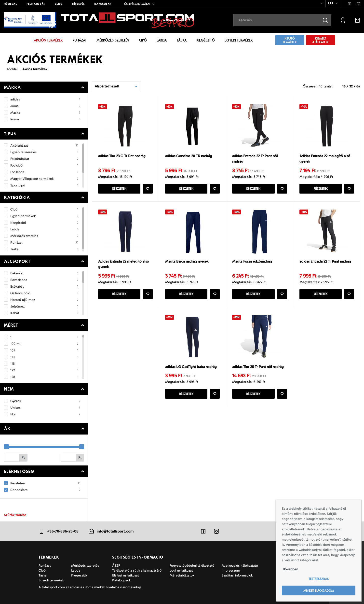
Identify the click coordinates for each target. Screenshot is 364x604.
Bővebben (290, 569)
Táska (182, 40)
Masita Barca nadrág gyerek (187, 261)
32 (351, 86)
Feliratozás (36, 4)
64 (358, 86)
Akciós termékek (48, 40)
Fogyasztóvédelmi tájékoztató (192, 566)
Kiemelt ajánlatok (320, 40)
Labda (162, 40)
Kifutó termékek (290, 40)
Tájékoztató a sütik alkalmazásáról (137, 570)
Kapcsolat (103, 4)
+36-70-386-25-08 (59, 531)
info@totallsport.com (111, 531)
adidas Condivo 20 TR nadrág (189, 156)
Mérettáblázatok (182, 575)
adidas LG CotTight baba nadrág (191, 367)
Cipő (143, 40)
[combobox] (319, 3)
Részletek (119, 189)
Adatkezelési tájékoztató (240, 566)
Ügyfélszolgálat (137, 4)
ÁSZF (116, 566)
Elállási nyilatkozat (126, 575)
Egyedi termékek (239, 40)
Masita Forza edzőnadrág (252, 261)
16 (344, 86)
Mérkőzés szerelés (113, 40)
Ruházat (80, 40)
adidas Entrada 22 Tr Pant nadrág (325, 261)
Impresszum (231, 570)
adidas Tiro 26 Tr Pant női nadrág (258, 367)
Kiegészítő (206, 40)
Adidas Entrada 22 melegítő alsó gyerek (325, 159)
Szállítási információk (237, 575)
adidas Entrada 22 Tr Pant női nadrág (255, 159)
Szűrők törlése (15, 515)
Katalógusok (121, 580)
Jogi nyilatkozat (181, 570)
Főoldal (10, 4)
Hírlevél (78, 4)
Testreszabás (319, 579)
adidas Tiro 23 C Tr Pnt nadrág (122, 156)
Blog (59, 4)
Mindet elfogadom (319, 591)
